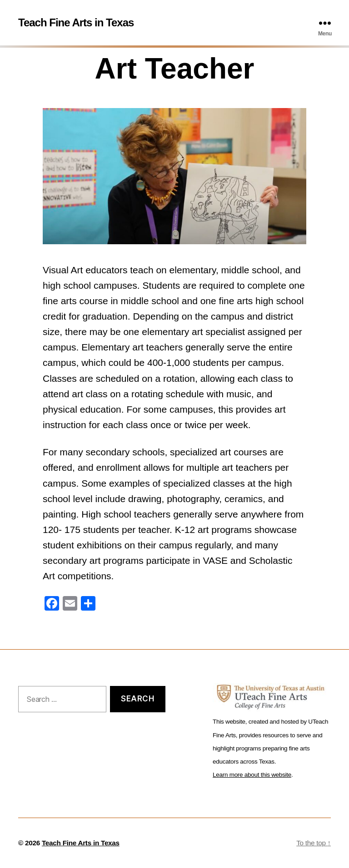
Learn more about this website (252, 775)
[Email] (70, 604)
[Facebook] (52, 604)
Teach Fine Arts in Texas (76, 23)
